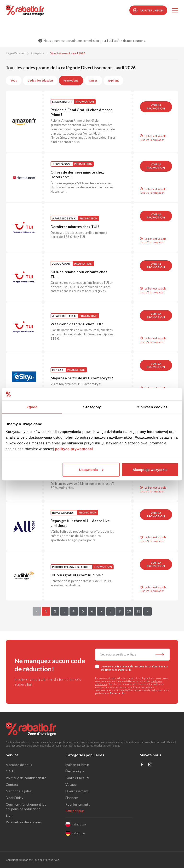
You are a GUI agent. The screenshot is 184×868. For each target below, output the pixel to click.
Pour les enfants (78, 804)
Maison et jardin (77, 765)
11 (138, 611)
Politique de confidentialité (116, 670)
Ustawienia (91, 469)
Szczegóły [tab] (92, 407)
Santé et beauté (78, 778)
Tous (14, 80)
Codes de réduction (40, 80)
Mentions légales (19, 791)
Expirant (114, 80)
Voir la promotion (156, 107)
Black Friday (14, 798)
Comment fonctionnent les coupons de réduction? (26, 807)
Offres (93, 80)
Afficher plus (75, 811)
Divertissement (77, 791)
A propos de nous (19, 765)
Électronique (75, 771)
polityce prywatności (74, 449)
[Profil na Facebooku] (142, 765)
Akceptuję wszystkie (150, 469)
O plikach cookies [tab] (152, 407)
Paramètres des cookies (24, 822)
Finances (72, 798)
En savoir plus (118, 693)
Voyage (71, 784)
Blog (9, 815)
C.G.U (10, 771)
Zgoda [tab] (32, 407)
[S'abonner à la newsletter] (160, 655)
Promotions (71, 80)
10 (129, 611)
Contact (12, 784)
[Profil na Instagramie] (150, 765)
